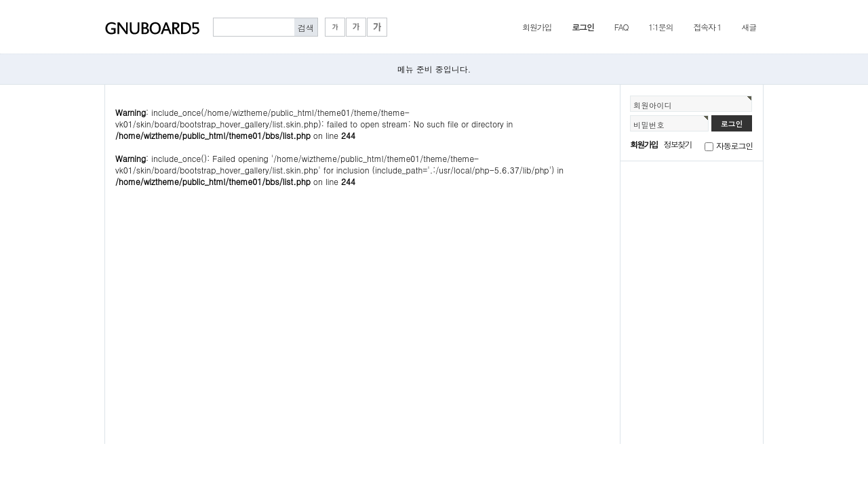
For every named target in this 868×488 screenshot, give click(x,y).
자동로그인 (734, 145)
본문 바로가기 (0, 0)
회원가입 (537, 27)
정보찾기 (678, 144)
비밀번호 (649, 125)
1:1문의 (660, 27)
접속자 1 (707, 27)
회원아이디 (653, 105)
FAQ (622, 27)
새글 (749, 27)
